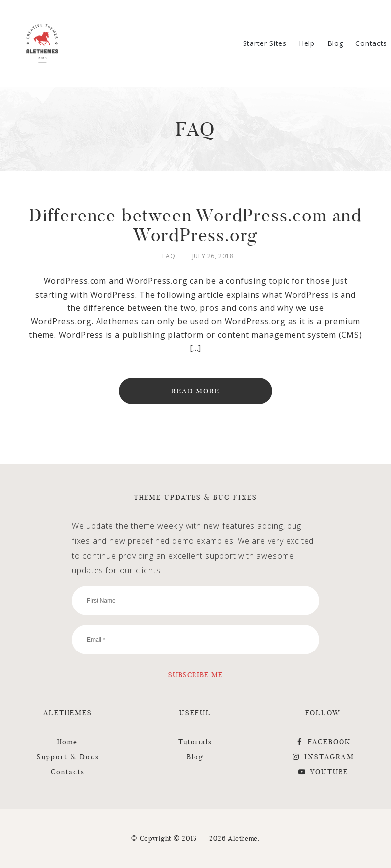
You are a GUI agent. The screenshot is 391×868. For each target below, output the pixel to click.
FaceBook (323, 742)
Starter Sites (265, 43)
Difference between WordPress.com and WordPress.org (195, 225)
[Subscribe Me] (195, 674)
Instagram (323, 757)
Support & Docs (68, 757)
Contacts (371, 43)
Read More (196, 391)
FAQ (169, 256)
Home (68, 742)
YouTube (323, 772)
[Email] (195, 640)
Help (307, 43)
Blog (335, 43)
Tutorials (195, 742)
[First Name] (195, 601)
